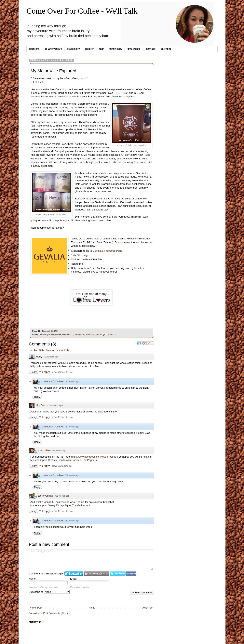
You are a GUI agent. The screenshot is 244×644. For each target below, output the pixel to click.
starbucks (111, 334)
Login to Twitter (118, 574)
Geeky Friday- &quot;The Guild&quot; (69, 505)
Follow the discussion (151, 343)
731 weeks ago (62, 496)
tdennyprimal (45, 496)
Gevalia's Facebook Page (107, 251)
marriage (150, 49)
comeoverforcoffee (52, 381)
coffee (58, 334)
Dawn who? (68, 334)
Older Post (148, 608)
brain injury (73, 49)
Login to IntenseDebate (74, 574)
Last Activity (62, 350)
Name (32, 579)
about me (34, 49)
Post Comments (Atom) (55, 613)
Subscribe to (49, 592)
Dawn (45, 331)
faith (102, 49)
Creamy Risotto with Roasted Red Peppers (72, 460)
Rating (50, 350)
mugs (103, 334)
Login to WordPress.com (96, 574)
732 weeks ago (51, 357)
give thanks (134, 49)
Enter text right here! (91, 560)
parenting (166, 49)
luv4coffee (44, 450)
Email (73, 579)
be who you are (53, 49)
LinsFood (41, 405)
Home (92, 608)
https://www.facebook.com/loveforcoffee (94, 457)
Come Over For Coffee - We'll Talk (82, 11)
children (90, 49)
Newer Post (36, 608)
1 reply (46, 372)
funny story (116, 49)
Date (42, 350)
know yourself (92, 334)
